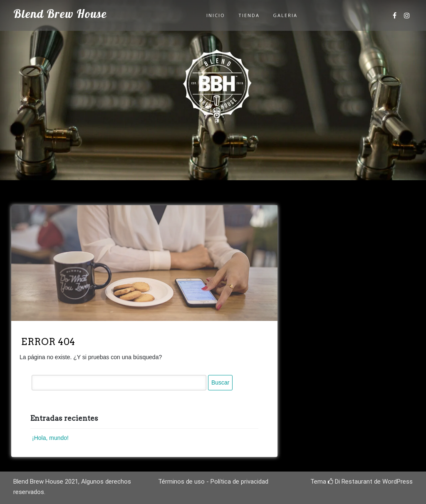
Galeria (285, 15)
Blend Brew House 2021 (46, 482)
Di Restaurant (350, 482)
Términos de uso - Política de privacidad (213, 482)
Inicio (216, 15)
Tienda (249, 15)
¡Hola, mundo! (50, 438)
